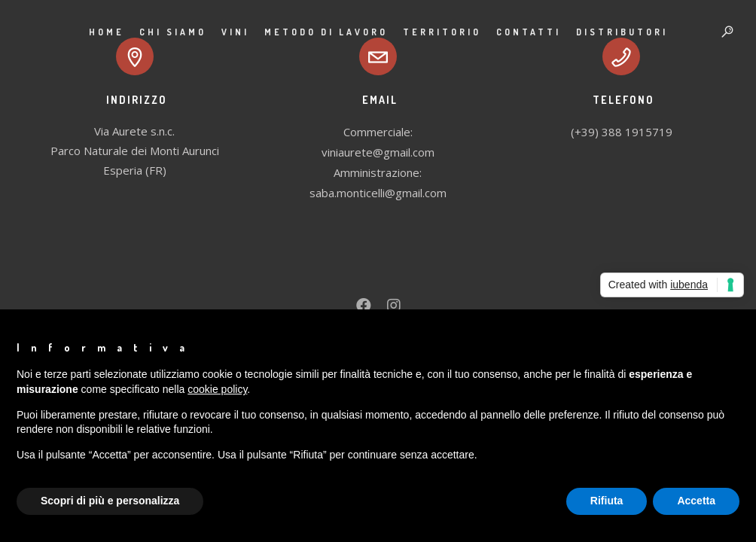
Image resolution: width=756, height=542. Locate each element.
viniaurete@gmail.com (378, 152)
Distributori (622, 32)
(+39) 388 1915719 (622, 132)
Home (107, 32)
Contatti (529, 32)
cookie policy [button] (217, 389)
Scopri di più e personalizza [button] (110, 501)
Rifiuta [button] (607, 501)
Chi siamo (173, 32)
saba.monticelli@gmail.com (378, 193)
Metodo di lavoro (326, 32)
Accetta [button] (696, 501)
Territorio (442, 32)
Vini (235, 32)
